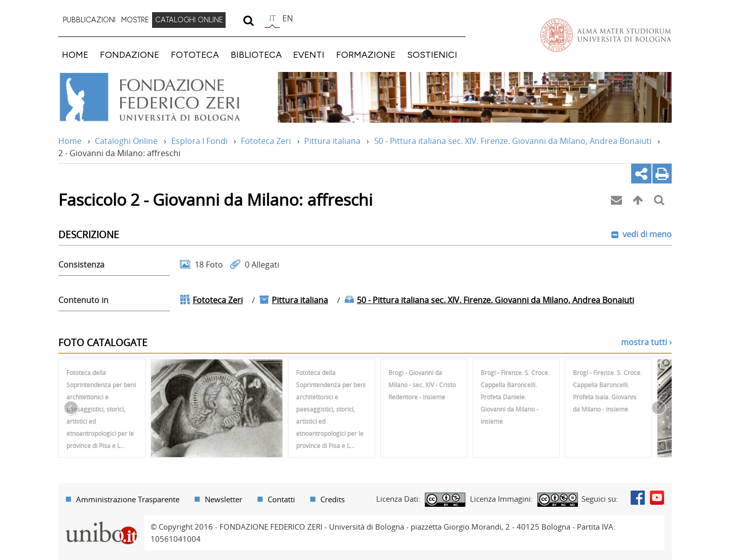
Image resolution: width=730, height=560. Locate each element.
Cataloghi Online (126, 141)
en (288, 18)
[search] (248, 20)
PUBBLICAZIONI (89, 20)
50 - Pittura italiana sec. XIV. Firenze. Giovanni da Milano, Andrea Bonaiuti (513, 141)
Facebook (638, 498)
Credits (333, 499)
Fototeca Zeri (266, 141)
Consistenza (81, 265)
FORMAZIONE (366, 54)
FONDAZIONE (130, 54)
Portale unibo (101, 521)
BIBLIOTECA (256, 54)
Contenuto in (83, 300)
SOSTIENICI (432, 54)
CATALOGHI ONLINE (189, 20)
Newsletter (224, 499)
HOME (75, 54)
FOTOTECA (195, 54)
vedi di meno (646, 234)
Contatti (281, 499)
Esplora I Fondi (199, 141)
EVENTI (309, 54)
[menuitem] (89, 20)
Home (70, 141)
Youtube (657, 498)
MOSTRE (135, 20)
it (272, 18)
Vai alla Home (163, 97)
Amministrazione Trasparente (128, 499)
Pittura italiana (332, 141)
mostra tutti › (646, 342)
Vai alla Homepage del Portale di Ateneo (606, 35)
